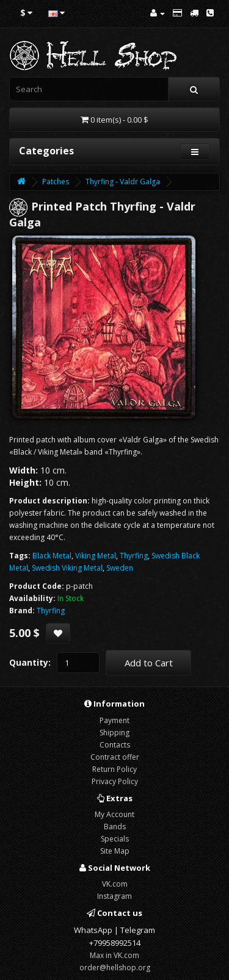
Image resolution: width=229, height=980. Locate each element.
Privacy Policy (115, 781)
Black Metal (52, 556)
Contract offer (115, 757)
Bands (115, 827)
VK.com (115, 884)
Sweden (120, 568)
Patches (56, 182)
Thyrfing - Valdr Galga (123, 182)
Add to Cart (149, 663)
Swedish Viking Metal (67, 568)
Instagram (114, 896)
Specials (115, 839)
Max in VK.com (114, 955)
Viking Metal (96, 556)
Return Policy (114, 769)
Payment (114, 720)
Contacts (115, 745)
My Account (114, 814)
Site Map (115, 851)
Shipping (114, 733)
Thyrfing (134, 556)
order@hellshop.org (115, 967)
